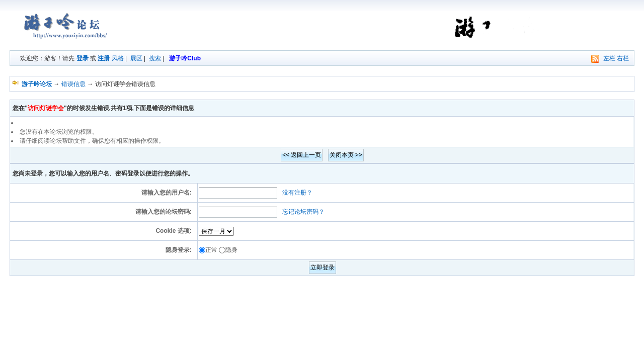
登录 (83, 58)
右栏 (623, 58)
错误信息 (73, 84)
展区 (136, 58)
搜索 (155, 58)
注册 (104, 58)
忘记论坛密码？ (303, 212)
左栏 (609, 58)
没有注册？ (297, 193)
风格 (118, 58)
